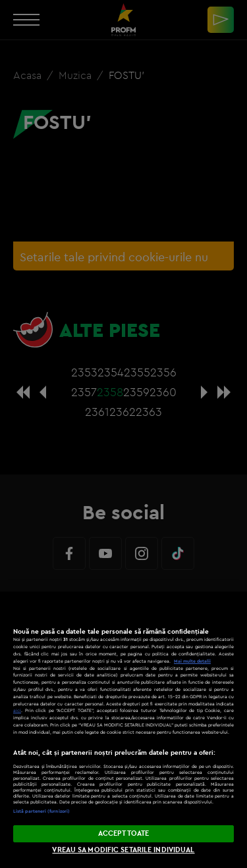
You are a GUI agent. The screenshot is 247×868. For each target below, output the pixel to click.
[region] (123, 730)
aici (17, 710)
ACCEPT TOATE (123, 833)
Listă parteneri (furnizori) (41, 811)
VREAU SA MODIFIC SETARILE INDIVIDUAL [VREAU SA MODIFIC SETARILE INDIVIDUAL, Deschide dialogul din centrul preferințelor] (123, 850)
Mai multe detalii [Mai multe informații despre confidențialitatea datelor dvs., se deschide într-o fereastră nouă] (192, 661)
